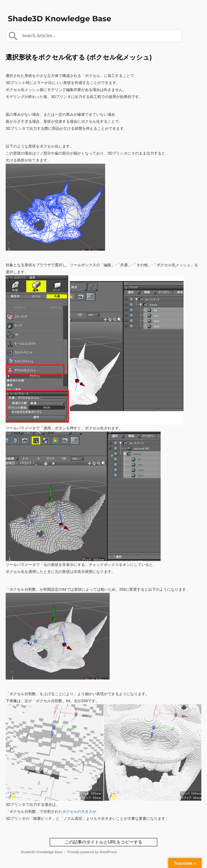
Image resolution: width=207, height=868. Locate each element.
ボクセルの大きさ (77, 811)
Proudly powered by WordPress (92, 852)
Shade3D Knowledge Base (60, 19)
